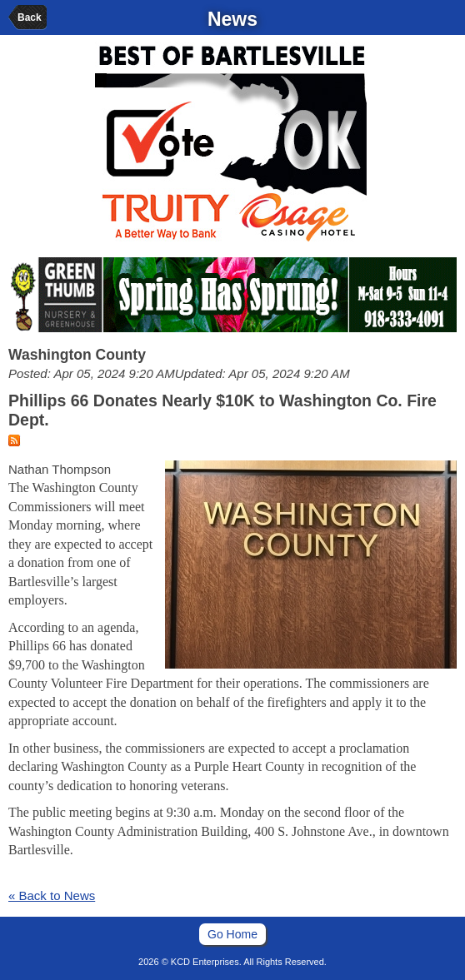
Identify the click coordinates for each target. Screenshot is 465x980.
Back (30, 17)
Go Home (232, 934)
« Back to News (52, 895)
